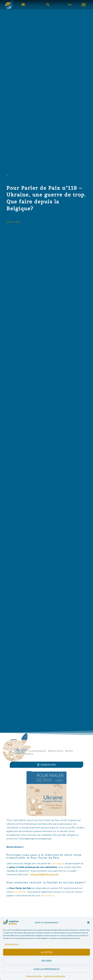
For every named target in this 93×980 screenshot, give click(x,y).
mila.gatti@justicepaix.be (44, 875)
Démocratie (56, 751)
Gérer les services (12, 944)
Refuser (46, 961)
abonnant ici (47, 896)
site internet (19, 892)
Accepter (47, 952)
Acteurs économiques (32, 751)
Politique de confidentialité (55, 976)
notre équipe (58, 863)
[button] (88, 922)
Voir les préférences (47, 969)
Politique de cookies (34, 976)
